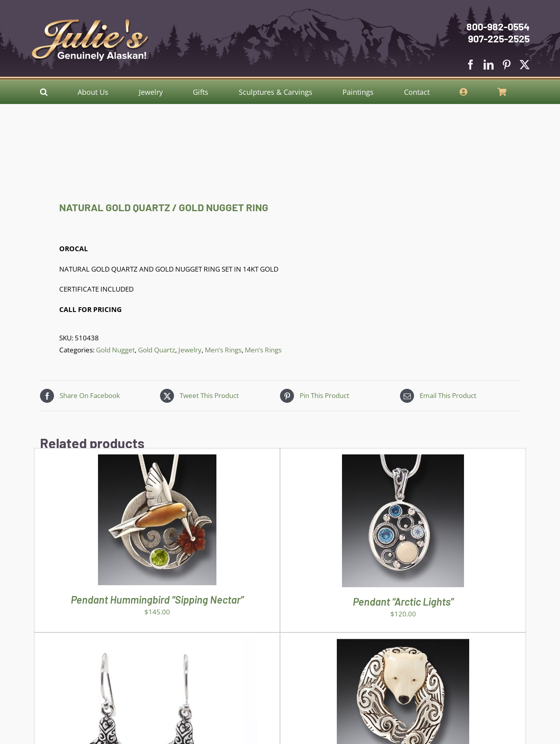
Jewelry (190, 350)
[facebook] (471, 65)
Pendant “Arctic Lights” (403, 601)
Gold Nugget (115, 350)
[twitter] (525, 65)
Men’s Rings (223, 350)
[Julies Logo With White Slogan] (90, 22)
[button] (44, 92)
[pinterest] (507, 65)
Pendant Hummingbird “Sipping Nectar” (157, 599)
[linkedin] (489, 65)
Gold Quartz (157, 350)
